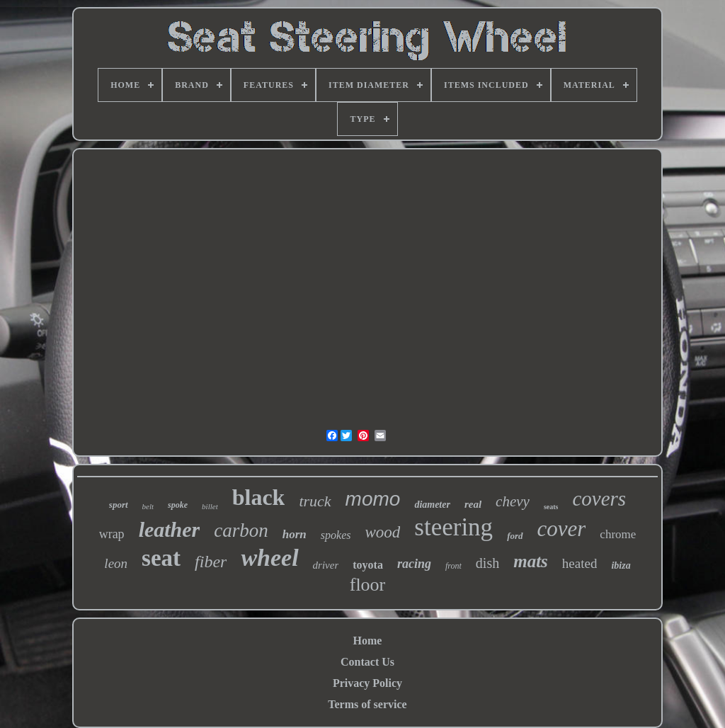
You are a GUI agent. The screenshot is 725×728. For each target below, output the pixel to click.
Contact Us (367, 662)
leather (170, 529)
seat (161, 558)
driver (326, 565)
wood (382, 532)
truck (315, 501)
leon (116, 563)
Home (368, 641)
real (473, 504)
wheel (269, 558)
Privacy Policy (367, 683)
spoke (178, 505)
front (453, 566)
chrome (618, 534)
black (259, 497)
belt (148, 506)
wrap (112, 534)
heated (580, 563)
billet (210, 506)
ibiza (621, 565)
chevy (513, 501)
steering (453, 527)
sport (119, 505)
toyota (368, 565)
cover (562, 529)
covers (599, 499)
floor (368, 585)
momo (373, 499)
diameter (432, 505)
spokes (336, 535)
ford (515, 536)
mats (531, 561)
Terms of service (367, 704)
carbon (241, 530)
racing (414, 564)
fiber (211, 562)
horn (295, 534)
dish (487, 563)
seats (551, 507)
